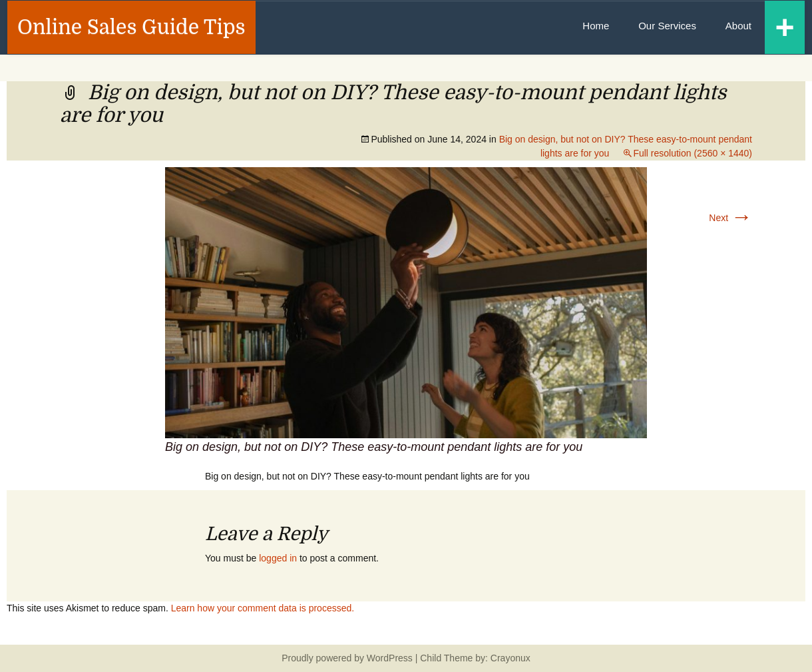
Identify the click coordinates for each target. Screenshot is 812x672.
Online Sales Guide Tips (131, 27)
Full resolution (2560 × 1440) (693, 153)
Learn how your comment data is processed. (263, 608)
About (738, 26)
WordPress (390, 658)
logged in (278, 558)
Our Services (667, 26)
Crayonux (509, 658)
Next (730, 218)
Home (596, 26)
